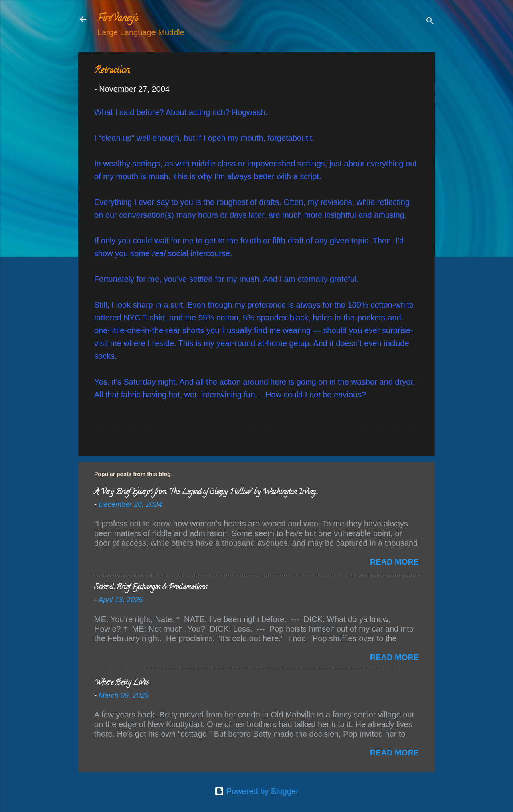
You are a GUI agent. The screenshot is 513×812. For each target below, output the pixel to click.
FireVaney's (118, 19)
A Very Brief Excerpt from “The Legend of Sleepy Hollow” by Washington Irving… (206, 492)
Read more (394, 562)
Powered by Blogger (256, 791)
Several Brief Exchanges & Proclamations (151, 588)
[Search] (430, 22)
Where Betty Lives (121, 683)
